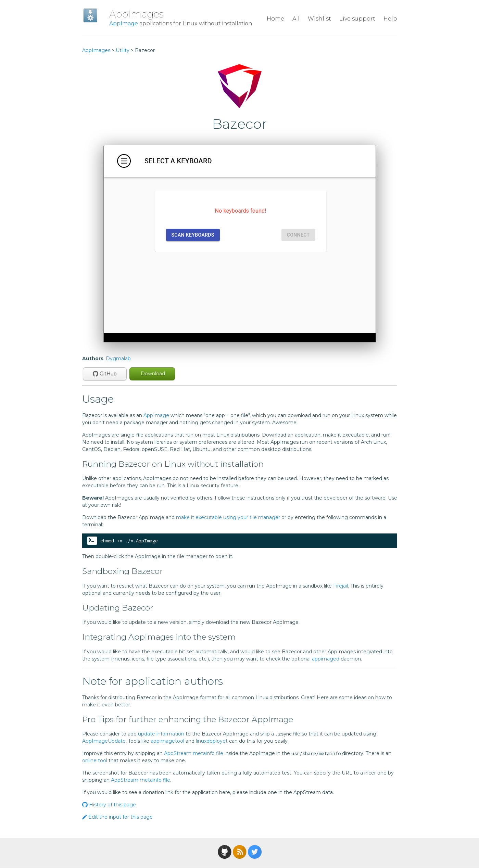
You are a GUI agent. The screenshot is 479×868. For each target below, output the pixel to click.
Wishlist (319, 19)
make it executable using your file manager (228, 517)
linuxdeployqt (212, 741)
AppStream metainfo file (194, 753)
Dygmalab (118, 358)
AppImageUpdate (104, 741)
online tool (95, 760)
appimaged (326, 659)
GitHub (105, 374)
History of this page (109, 805)
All (296, 19)
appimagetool (167, 741)
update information (161, 734)
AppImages (136, 14)
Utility (123, 50)
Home (275, 19)
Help (390, 19)
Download (152, 374)
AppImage (124, 23)
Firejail (341, 586)
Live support (357, 19)
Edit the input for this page (117, 817)
